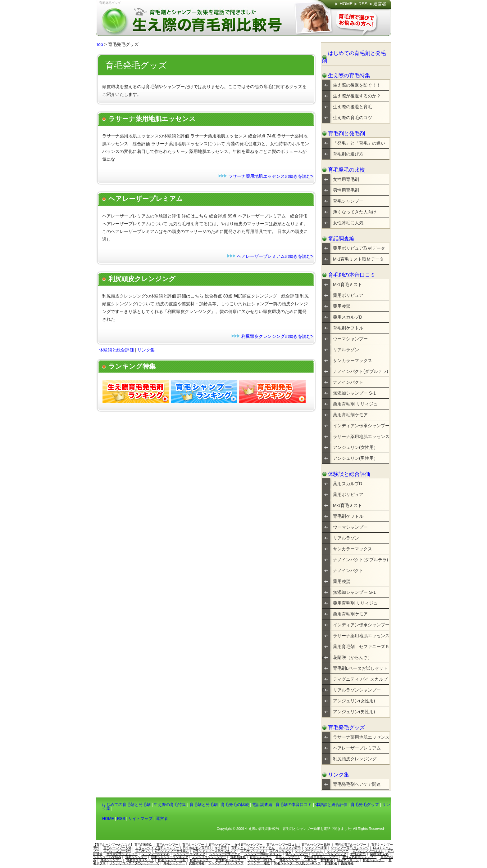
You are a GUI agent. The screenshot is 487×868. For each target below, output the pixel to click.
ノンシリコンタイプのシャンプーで (134, 863)
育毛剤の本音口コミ (352, 275)
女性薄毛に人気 (348, 223)
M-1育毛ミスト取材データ (358, 259)
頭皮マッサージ (348, 860)
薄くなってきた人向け (355, 212)
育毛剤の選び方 (348, 154)
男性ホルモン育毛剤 (197, 848)
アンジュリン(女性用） (355, 447)
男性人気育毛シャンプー (359, 857)
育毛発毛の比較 (346, 170)
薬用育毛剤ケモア (350, 415)
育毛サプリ (143, 851)
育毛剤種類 (238, 857)
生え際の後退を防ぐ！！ (357, 85)
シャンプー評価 (316, 848)
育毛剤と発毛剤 (346, 134)
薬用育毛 (347, 863)
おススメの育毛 (290, 848)
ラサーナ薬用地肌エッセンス (361, 436)
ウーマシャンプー (350, 339)
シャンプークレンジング (329, 854)
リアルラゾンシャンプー (357, 690)
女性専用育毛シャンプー (321, 857)
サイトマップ (140, 819)
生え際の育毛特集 (349, 76)
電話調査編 (341, 239)
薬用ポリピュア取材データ (359, 248)
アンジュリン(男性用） (355, 458)
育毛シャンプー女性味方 (172, 851)
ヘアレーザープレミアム (357, 748)
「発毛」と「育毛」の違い (359, 143)
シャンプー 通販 (259, 863)
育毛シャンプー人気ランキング (215, 851)
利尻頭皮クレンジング (355, 759)
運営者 (162, 819)
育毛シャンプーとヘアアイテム (253, 848)
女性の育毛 (358, 854)
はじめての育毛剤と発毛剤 (354, 57)
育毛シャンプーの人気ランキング (297, 863)
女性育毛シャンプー (248, 845)
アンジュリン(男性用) (354, 712)
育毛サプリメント (253, 851)
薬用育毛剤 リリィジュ (355, 404)
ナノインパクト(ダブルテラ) (360, 371)
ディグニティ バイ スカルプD (355, 681)
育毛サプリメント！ (140, 860)
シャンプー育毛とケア (225, 854)
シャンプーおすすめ (156, 854)
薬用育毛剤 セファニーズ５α (356, 648)
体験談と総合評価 (116, 350)
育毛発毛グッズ (110, 3)
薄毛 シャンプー (297, 854)
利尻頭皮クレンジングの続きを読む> (277, 336)
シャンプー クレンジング (226, 863)
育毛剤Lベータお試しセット (360, 668)
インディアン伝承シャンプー (361, 426)
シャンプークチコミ (309, 851)
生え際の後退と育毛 (353, 107)
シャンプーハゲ (338, 851)
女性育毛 (221, 848)
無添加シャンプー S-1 (354, 393)
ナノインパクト (348, 382)
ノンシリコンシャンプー (209, 857)
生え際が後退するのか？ (357, 96)
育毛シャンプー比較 (172, 860)
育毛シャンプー (348, 201)
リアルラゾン (346, 350)
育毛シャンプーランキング (170, 857)
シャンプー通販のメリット (263, 854)
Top (100, 44)
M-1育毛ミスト (348, 284)
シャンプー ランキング (189, 854)
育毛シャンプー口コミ (282, 845)
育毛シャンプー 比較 (316, 845)
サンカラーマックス (353, 360)
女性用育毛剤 (346, 179)
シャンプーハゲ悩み (107, 857)
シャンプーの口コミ (262, 860)
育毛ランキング (280, 851)
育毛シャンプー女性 (117, 851)
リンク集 (146, 350)
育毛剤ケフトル (348, 328)
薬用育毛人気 (379, 854)
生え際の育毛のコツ (353, 118)
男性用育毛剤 (346, 190)
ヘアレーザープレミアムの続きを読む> (275, 256)
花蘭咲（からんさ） (353, 657)
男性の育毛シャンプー (351, 845)
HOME (108, 819)
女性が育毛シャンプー (122, 854)
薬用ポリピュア (348, 295)
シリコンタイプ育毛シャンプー (157, 848)
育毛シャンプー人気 (117, 848)
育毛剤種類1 (143, 845)
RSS (121, 819)
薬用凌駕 (342, 306)
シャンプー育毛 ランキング (350, 848)
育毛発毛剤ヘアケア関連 (357, 784)
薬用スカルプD (348, 317)
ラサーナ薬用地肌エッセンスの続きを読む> (271, 176)
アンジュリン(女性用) (354, 701)
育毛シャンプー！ (288, 857)
